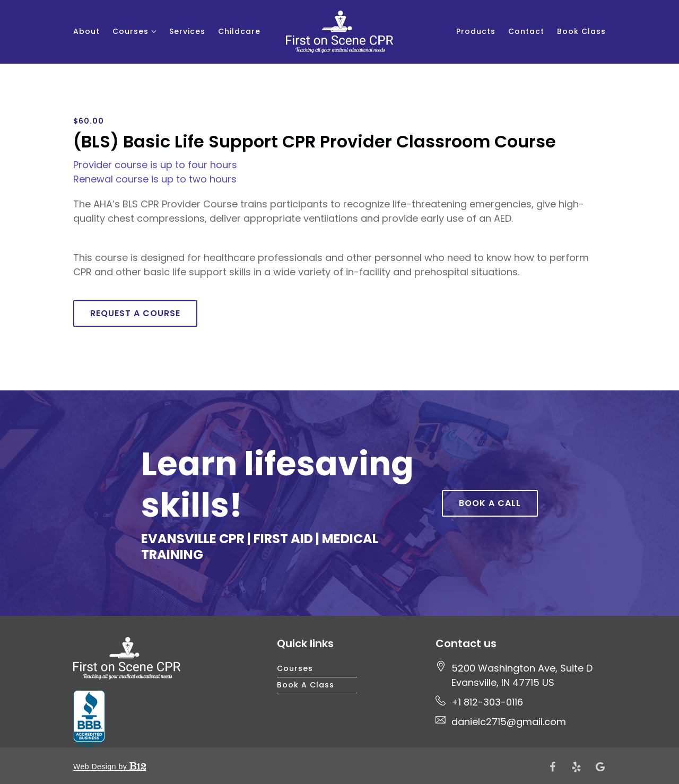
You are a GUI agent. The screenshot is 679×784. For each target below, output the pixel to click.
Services (187, 31)
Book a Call (490, 503)
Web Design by (110, 766)
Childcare (239, 31)
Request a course (135, 313)
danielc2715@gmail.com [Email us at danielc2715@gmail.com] (509, 722)
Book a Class (306, 685)
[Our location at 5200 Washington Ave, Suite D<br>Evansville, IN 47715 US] (522, 675)
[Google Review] (600, 767)
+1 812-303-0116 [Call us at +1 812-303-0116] (487, 702)
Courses (130, 31)
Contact (526, 31)
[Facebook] (553, 767)
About (86, 31)
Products (476, 31)
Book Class (581, 31)
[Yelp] (577, 767)
